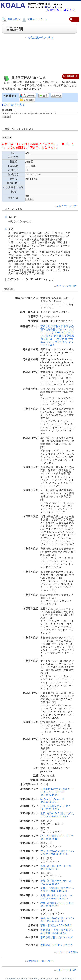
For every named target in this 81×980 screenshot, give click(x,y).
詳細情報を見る (15, 105)
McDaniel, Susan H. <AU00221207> (53, 801)
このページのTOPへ (67, 206)
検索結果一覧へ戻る (40, 38)
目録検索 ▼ (11, 19)
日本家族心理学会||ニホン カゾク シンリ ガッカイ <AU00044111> (57, 792)
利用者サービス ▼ (34, 19)
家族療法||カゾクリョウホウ (57, 945)
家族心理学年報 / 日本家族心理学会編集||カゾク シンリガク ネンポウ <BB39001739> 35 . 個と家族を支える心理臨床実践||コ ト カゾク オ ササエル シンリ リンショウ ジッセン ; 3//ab (57, 336)
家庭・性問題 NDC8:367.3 (56, 925)
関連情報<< (71, 76)
